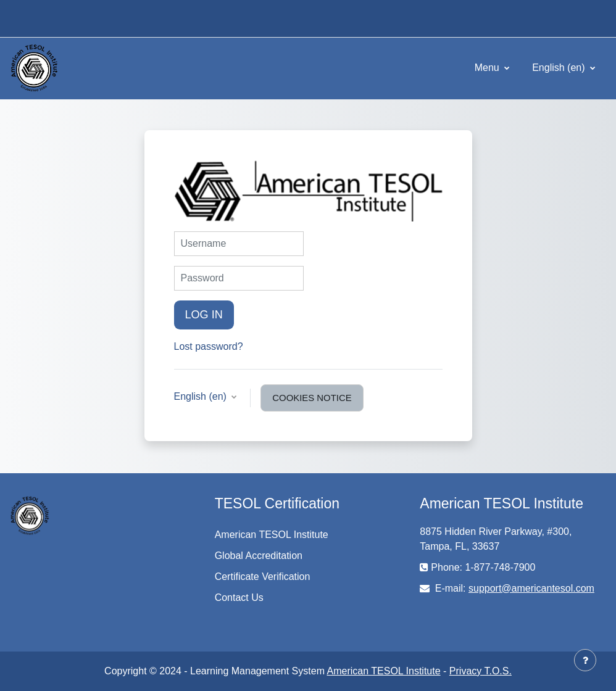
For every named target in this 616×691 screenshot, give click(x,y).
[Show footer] (585, 660)
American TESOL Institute (272, 535)
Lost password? (209, 346)
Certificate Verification (263, 577)
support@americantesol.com (531, 588)
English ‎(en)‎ (560, 68)
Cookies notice (312, 398)
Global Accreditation (259, 556)
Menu (488, 68)
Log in (204, 315)
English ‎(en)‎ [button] (202, 396)
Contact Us (239, 598)
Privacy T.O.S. (481, 671)
